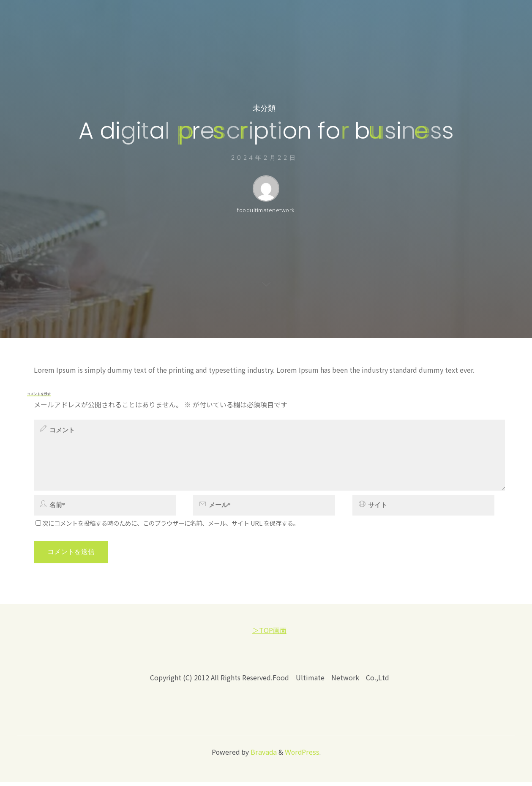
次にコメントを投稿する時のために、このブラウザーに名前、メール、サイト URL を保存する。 (167, 527)
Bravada (263, 756)
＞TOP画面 (269, 634)
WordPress (302, 756)
